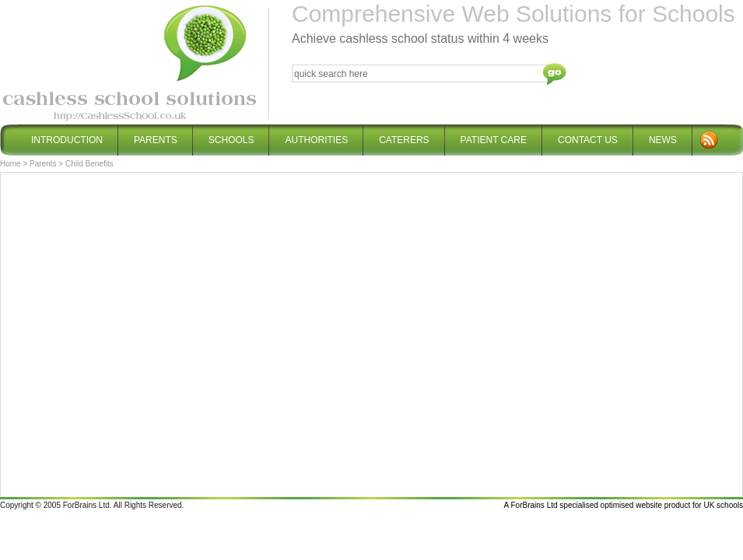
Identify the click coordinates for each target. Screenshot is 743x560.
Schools (231, 135)
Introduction (67, 140)
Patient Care (494, 135)
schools (730, 505)
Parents (43, 164)
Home (11, 164)
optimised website (631, 505)
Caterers (404, 135)
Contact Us (588, 135)
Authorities (316, 140)
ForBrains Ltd (534, 505)
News (663, 140)
